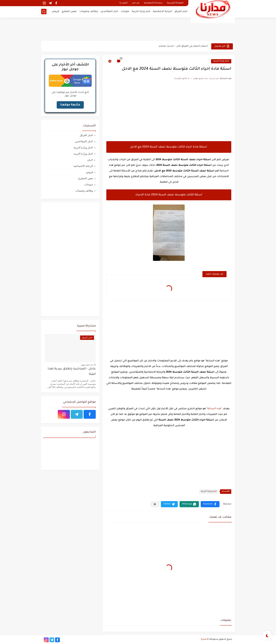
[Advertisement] (138, 29)
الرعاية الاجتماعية (162, 12)
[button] (210, 504)
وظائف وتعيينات (89, 12)
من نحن (136, 3)
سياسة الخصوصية (153, 3)
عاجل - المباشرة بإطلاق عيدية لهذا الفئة (72, 372)
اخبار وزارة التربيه (83, 154)
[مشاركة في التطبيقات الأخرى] (155, 504)
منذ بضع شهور (87, 365)
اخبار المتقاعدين (109, 12)
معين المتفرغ (69, 12)
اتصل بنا (123, 3)
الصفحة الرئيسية (175, 3)
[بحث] (44, 12)
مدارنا (204, 639)
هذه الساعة (214, 409)
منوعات (125, 12)
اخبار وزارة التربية (141, 12)
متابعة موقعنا (70, 105)
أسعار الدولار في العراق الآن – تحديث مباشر (183, 46)
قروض (55, 12)
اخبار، (90, 160)
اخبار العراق (181, 12)
